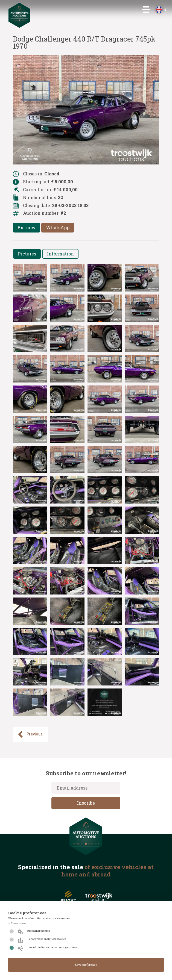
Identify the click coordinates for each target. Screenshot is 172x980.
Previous (30, 734)
